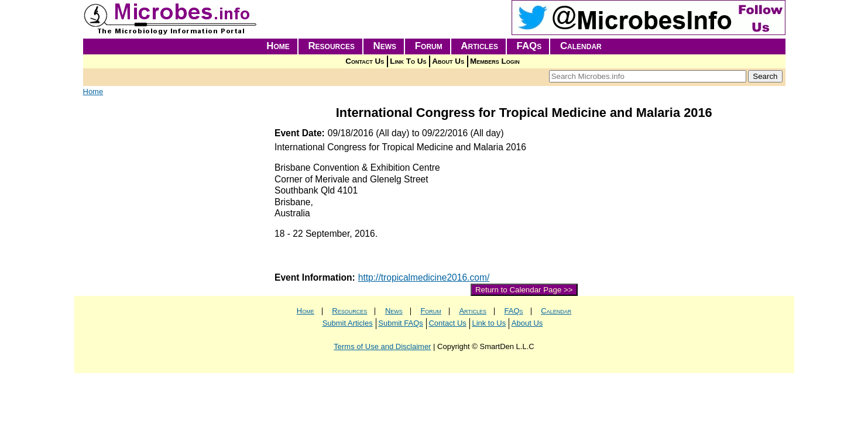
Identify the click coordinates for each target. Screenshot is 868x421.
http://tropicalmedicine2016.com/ (424, 277)
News (385, 46)
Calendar (581, 46)
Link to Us (489, 323)
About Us (448, 61)
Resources (331, 46)
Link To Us (408, 61)
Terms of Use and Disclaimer (382, 346)
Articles (479, 46)
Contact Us (365, 61)
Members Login (495, 61)
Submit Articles (348, 323)
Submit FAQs (401, 323)
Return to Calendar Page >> (524, 290)
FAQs (529, 46)
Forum (429, 46)
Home (278, 46)
